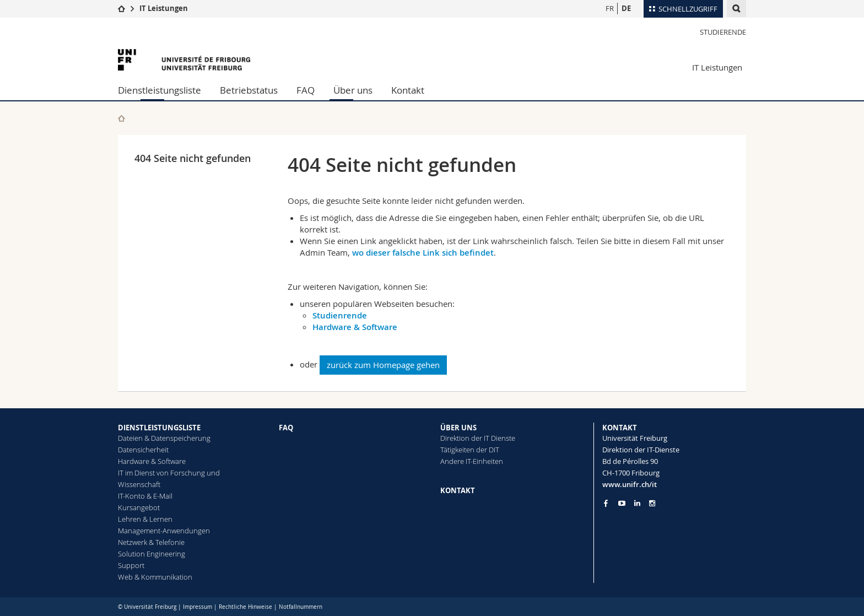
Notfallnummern (301, 607)
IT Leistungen (164, 8)
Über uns (353, 90)
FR (610, 8)
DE (626, 8)
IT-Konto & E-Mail (145, 496)
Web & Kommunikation (155, 577)
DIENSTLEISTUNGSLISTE (159, 428)
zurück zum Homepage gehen (383, 365)
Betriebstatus (249, 90)
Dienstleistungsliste (160, 90)
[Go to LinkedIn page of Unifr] (637, 503)
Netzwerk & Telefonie (151, 542)
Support (131, 565)
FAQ (306, 90)
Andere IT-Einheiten (472, 461)
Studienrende (340, 315)
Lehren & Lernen (145, 519)
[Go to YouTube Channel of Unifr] (622, 503)
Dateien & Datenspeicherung (164, 438)
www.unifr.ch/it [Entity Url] (630, 484)
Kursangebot (139, 507)
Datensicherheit (143, 450)
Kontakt (408, 90)
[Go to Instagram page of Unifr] (652, 503)
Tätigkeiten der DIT (470, 450)
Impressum (198, 607)
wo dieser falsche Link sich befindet (423, 253)
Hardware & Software (355, 327)
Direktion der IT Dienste (478, 438)
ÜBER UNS (458, 428)
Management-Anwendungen (164, 531)
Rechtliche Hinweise (245, 607)
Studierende (723, 32)
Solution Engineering (152, 554)
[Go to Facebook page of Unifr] (606, 503)
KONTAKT (458, 490)
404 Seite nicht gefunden (193, 158)
